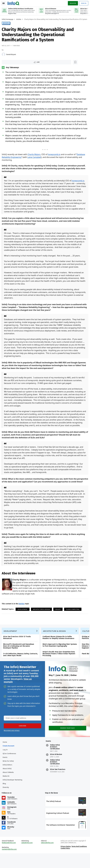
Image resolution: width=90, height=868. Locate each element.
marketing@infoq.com (10, 863)
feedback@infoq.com (9, 857)
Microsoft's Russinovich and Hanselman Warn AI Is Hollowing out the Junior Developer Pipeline (19, 657)
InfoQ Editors (8, 778)
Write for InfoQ (9, 774)
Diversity (6, 800)
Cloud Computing (73, 620)
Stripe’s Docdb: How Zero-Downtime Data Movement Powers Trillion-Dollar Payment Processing (59, 665)
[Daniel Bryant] (4, 56)
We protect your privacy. (12, 743)
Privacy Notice (66, 860)
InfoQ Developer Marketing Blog (13, 795)
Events (6, 770)
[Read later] (16, 64)
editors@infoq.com (47, 857)
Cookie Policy (65, 862)
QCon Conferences (10, 766)
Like (9, 64)
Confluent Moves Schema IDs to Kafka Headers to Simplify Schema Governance (59, 649)
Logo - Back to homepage (14, 3)
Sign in (83, 3)
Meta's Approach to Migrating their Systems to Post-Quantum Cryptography (60, 656)
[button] (22, 738)
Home (5, 755)
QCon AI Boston (56, 767)
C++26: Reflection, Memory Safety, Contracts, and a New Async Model (21, 666)
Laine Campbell (35, 162)
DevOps (6, 24)
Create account (9, 759)
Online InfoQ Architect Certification (55, 760)
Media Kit (7, 789)
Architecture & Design (42, 620)
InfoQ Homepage (8, 19)
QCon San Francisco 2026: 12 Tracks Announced (18, 649)
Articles (19, 19)
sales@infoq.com (27, 857)
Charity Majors (35, 159)
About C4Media (9, 785)
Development (23, 620)
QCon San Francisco (58, 782)
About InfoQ (8, 781)
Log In (6, 763)
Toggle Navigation (5, 3)
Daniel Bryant (12, 56)
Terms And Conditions (79, 860)
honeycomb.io (55, 159)
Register (72, 3)
